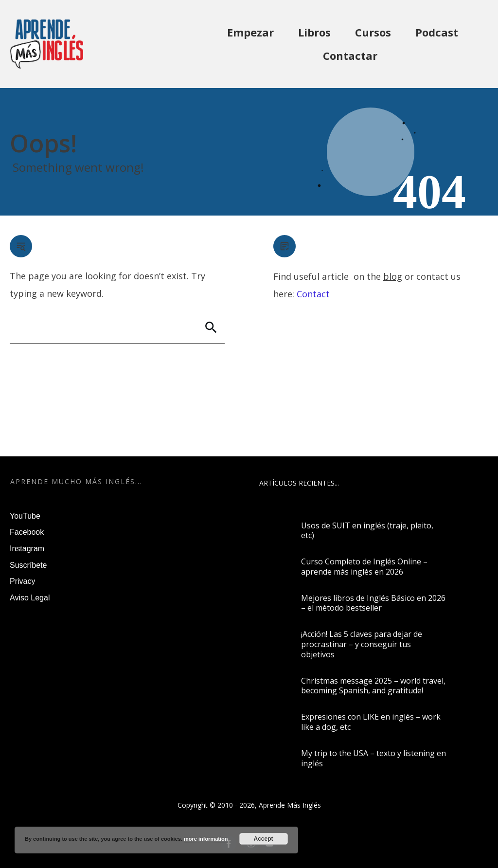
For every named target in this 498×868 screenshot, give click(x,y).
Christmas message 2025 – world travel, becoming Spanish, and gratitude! (373, 686)
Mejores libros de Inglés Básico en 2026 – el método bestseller (373, 603)
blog (393, 276)
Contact (313, 294)
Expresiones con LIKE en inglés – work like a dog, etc (371, 722)
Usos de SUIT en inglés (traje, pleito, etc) (367, 531)
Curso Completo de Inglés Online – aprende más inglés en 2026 (364, 567)
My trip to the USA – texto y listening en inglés (373, 758)
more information (206, 839)
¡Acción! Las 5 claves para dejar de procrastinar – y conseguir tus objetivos (362, 644)
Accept (264, 839)
